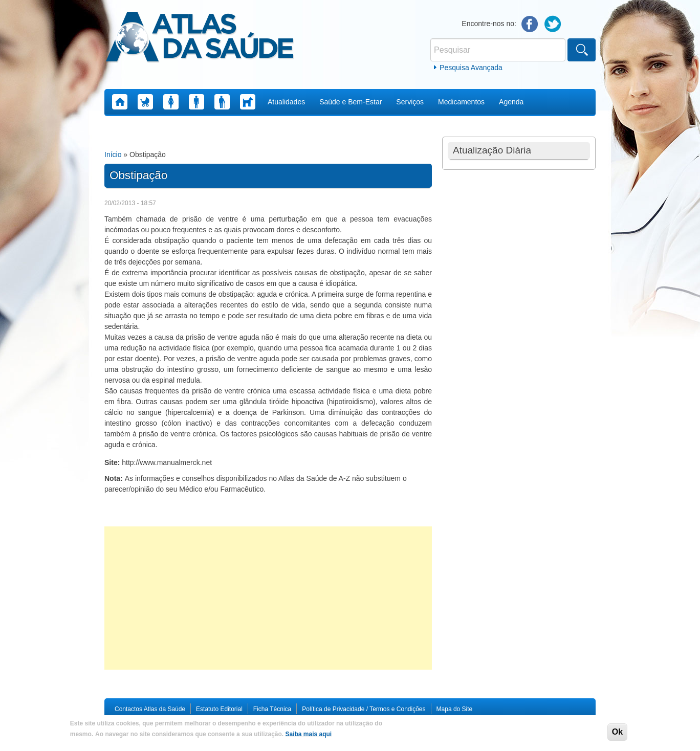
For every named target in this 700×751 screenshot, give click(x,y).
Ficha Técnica (272, 709)
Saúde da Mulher (171, 102)
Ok (617, 732)
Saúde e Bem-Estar (351, 102)
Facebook (530, 24)
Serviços (410, 102)
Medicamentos (461, 102)
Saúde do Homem (196, 102)
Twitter (553, 24)
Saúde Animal (248, 102)
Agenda (511, 102)
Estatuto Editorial (219, 709)
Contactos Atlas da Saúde (150, 709)
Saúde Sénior (222, 102)
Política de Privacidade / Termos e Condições (364, 709)
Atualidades (286, 102)
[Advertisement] (268, 598)
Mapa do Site (455, 709)
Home (120, 102)
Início (113, 154)
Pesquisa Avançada (471, 68)
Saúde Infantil (145, 102)
